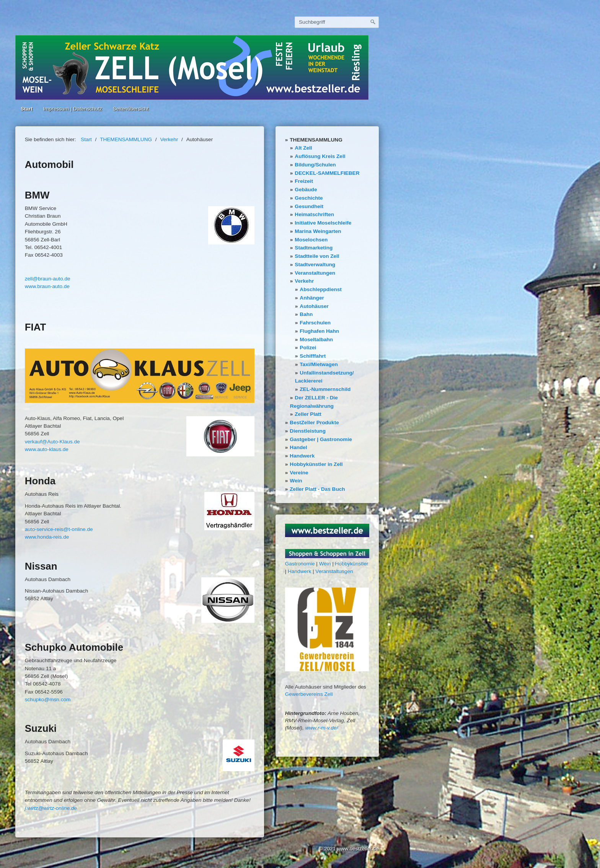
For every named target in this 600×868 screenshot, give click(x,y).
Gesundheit (309, 206)
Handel (298, 447)
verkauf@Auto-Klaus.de (52, 442)
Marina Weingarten (318, 231)
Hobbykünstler (352, 564)
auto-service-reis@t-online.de (59, 529)
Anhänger (312, 298)
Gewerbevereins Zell (309, 694)
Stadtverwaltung (315, 265)
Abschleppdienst (321, 289)
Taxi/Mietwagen (319, 364)
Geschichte (309, 198)
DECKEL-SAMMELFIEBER (327, 173)
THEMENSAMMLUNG (316, 140)
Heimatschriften (314, 214)
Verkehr (304, 281)
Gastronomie (300, 564)
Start (27, 109)
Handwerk (302, 456)
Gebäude (306, 190)
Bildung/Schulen (315, 165)
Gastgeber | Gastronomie (321, 439)
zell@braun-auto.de (48, 279)
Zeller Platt (308, 414)
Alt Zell (303, 148)
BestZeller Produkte (314, 423)
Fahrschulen (315, 323)
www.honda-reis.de (47, 537)
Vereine (299, 473)
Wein (296, 481)
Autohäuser (314, 306)
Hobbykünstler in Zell (316, 464)
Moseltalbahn (316, 340)
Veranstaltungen (315, 273)
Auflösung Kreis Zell (320, 156)
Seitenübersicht (131, 109)
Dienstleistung (308, 431)
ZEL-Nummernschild (325, 389)
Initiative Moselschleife (323, 223)
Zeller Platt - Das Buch (317, 489)
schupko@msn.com (48, 699)
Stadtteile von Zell (317, 256)
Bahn (306, 314)
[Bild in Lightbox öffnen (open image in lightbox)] (140, 376)
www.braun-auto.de (47, 286)
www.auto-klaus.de (47, 449)
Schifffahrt (313, 356)
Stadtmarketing (314, 248)
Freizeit (304, 181)
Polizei (308, 348)
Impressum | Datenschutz (73, 109)
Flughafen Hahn (319, 331)
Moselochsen (311, 240)
